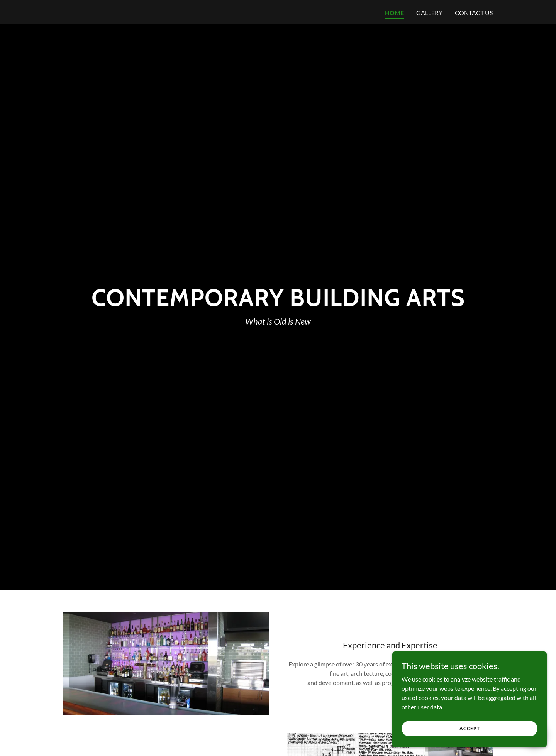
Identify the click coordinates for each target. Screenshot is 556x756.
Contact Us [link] (474, 13)
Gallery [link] (429, 13)
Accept (470, 728)
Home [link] (394, 13)
